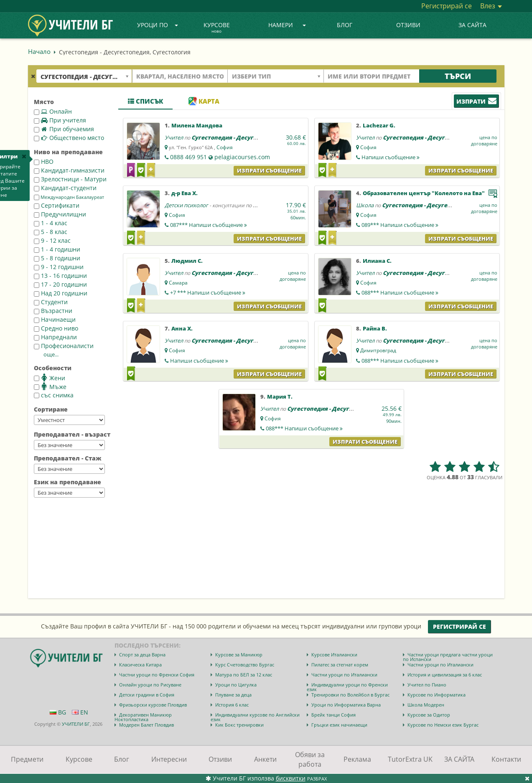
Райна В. (375, 328)
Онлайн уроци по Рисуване (150, 685)
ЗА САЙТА (472, 25)
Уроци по (158, 25)
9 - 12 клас (52, 240)
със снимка (54, 395)
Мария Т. (280, 397)
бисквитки (291, 778)
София (225, 147)
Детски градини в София (147, 695)
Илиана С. (377, 261)
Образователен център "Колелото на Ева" (424, 193)
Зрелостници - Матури (70, 179)
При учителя (60, 120)
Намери (287, 25)
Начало (39, 51)
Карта (204, 101)
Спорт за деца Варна (142, 655)
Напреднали (55, 337)
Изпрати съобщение (269, 170)
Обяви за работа (310, 759)
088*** (400, 292)
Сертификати (57, 205)
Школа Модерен (426, 705)
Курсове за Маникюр (239, 655)
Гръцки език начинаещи (339, 725)
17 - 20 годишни (60, 284)
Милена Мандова (197, 125)
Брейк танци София (333, 715)
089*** (400, 225)
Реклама (357, 759)
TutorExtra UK (410, 759)
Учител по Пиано (427, 685)
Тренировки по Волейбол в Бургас (350, 695)
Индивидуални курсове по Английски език (255, 717)
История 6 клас (232, 705)
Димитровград (378, 350)
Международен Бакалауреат (69, 197)
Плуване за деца (233, 695)
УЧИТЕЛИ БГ (76, 724)
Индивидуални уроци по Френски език (347, 687)
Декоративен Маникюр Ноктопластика (143, 717)
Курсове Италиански (334, 655)
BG (58, 712)
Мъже (50, 386)
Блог (345, 25)
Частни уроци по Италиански (440, 665)
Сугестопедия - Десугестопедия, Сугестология (259, 137)
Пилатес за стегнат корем (340, 665)
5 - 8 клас (51, 232)
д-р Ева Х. (185, 193)
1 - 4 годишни (57, 249)
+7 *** (208, 292)
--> (69, 420)
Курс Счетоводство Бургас (245, 665)
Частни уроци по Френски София (157, 675)
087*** (209, 225)
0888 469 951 (188, 157)
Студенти (51, 302)
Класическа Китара (140, 665)
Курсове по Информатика (437, 695)
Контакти (506, 759)
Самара (178, 283)
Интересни (169, 759)
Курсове (217, 28)
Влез (491, 6)
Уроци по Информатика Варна (346, 705)
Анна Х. (182, 328)
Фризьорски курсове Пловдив (153, 705)
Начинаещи (55, 319)
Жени (50, 378)
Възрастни (53, 311)
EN (80, 712)
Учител (174, 137)
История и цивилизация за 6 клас (445, 675)
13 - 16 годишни (60, 276)
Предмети (27, 759)
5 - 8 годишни (57, 258)
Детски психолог (186, 205)
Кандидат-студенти (65, 188)
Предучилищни (60, 214)
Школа (365, 205)
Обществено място (69, 138)
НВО (44, 161)
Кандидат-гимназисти (69, 170)
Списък (145, 101)
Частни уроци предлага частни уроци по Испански (448, 657)
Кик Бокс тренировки (239, 725)
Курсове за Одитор (429, 715)
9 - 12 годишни (59, 267)
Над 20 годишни (61, 293)
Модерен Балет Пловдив (146, 725)
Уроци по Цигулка (236, 685)
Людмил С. (187, 261)
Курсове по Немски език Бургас (443, 725)
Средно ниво (56, 328)
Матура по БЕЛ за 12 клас (244, 675)
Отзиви (408, 25)
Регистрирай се (447, 6)
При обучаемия (64, 129)
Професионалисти (64, 346)
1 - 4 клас (51, 223)
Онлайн (53, 111)
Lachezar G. (379, 125)
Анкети (265, 759)
